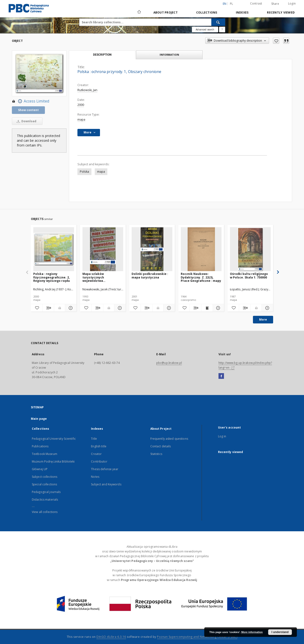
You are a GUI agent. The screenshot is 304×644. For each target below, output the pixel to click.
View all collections (45, 512)
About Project (166, 12)
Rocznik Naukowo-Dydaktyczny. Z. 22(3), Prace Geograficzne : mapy (201, 277)
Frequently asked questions (169, 439)
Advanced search (205, 29)
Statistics (156, 454)
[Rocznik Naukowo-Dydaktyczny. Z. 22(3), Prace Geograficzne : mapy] (201, 249)
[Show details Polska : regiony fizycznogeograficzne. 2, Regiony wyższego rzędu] (70, 308)
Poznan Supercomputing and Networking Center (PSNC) (197, 637)
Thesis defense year (105, 469)
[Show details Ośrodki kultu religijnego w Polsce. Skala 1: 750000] (267, 308)
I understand (280, 632)
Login (292, 3)
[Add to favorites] (276, 41)
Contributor (99, 461)
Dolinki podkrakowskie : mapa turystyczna (150, 276)
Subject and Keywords (106, 484)
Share (275, 4)
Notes (95, 477)
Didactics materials (45, 500)
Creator (96, 454)
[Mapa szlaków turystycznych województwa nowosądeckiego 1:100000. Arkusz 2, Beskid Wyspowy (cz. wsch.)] (103, 249)
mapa (81, 120)
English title (99, 446)
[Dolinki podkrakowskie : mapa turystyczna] (152, 249)
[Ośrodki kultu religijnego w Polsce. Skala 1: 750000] (250, 249)
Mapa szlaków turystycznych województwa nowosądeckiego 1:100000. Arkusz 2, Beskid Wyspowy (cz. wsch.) (102, 277)
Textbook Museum (45, 454)
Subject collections (45, 477)
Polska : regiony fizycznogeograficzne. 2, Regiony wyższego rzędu (52, 277)
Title (94, 439)
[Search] (218, 22)
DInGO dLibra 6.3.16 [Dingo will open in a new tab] (111, 637)
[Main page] (139, 12)
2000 (81, 105)
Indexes (242, 12)
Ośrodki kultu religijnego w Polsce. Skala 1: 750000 (249, 276)
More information (252, 632)
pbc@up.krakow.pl (169, 363)
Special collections (44, 484)
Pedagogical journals (46, 492)
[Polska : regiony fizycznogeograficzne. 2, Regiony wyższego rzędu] (54, 249)
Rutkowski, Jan (87, 90)
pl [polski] (232, 4)
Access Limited (31, 101)
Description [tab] (102, 55)
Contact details (161, 446)
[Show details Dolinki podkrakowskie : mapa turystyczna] (168, 308)
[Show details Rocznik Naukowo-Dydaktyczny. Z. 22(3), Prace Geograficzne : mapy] (218, 308)
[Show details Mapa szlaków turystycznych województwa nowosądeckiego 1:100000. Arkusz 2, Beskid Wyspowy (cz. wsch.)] (119, 308)
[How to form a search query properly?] (222, 29)
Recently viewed (281, 12)
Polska (84, 172)
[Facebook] (221, 376)
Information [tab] (169, 55)
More (263, 320)
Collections (207, 12)
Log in (222, 436)
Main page (39, 419)
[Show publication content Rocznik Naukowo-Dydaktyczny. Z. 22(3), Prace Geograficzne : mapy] (207, 308)
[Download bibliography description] (48, 308)
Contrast (256, 3)
